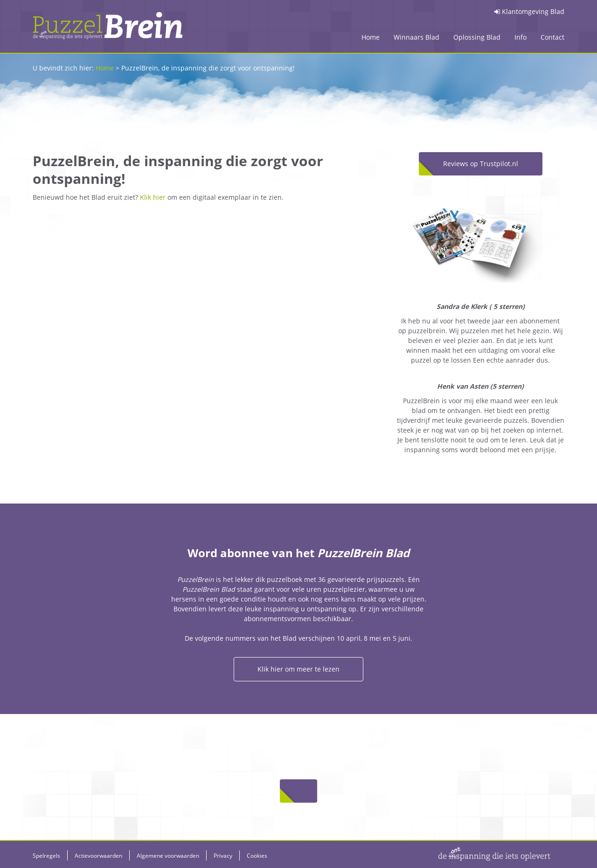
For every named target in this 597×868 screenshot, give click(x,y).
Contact (552, 37)
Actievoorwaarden (98, 856)
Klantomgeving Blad (529, 11)
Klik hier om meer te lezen (298, 669)
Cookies (257, 856)
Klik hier (153, 197)
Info (521, 37)
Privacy (223, 856)
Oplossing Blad (477, 37)
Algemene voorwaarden (168, 856)
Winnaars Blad (417, 37)
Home (371, 37)
